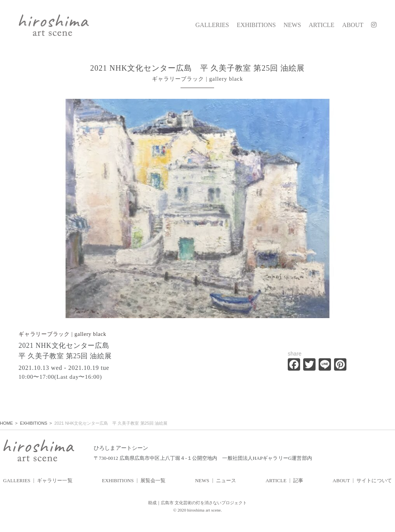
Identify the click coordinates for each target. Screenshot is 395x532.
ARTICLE (322, 25)
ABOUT (353, 25)
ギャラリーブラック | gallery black (62, 334)
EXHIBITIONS (256, 25)
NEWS (292, 25)
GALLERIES (212, 25)
